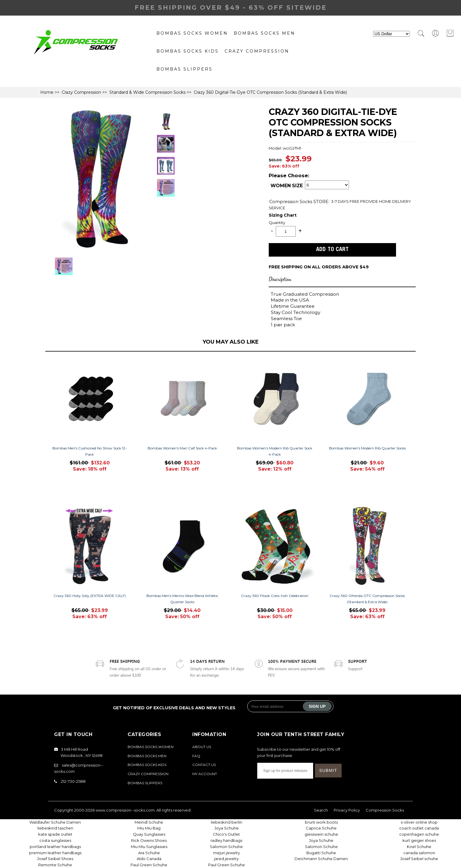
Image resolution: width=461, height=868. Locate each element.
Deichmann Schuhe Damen (321, 859)
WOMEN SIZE (287, 186)
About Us (202, 747)
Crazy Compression (257, 51)
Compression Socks (291, 201)
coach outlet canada (419, 828)
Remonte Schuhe (55, 865)
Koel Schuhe (419, 847)
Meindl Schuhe (149, 822)
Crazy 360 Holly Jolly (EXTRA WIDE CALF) (90, 596)
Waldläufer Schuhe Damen (55, 822)
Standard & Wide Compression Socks (147, 92)
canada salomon (419, 853)
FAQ (196, 756)
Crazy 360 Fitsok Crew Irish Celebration (275, 596)
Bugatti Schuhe (321, 853)
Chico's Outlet (226, 834)
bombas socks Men (264, 33)
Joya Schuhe (227, 828)
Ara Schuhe (149, 853)
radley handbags (226, 840)
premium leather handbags (55, 853)
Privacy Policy (347, 810)
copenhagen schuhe (419, 834)
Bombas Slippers (184, 69)
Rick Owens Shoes (149, 840)
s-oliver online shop (419, 822)
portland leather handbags (55, 847)
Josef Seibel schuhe (419, 859)
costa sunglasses (55, 840)
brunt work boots (321, 822)
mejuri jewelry (227, 853)
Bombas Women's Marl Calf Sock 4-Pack (182, 448)
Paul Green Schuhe (149, 865)
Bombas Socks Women (192, 33)
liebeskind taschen (55, 828)
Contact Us (204, 765)
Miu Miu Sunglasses (149, 847)
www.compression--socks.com (125, 810)
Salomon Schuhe (226, 847)
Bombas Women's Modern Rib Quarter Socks (367, 448)
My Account (205, 774)
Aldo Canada (149, 859)
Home (47, 92)
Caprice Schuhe (321, 828)
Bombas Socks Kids (188, 51)
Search (321, 810)
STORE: (299, 201)
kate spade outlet (55, 834)
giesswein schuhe (321, 834)
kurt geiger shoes (419, 840)
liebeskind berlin (227, 822)
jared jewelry (226, 859)
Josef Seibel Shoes (55, 859)
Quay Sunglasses (149, 834)
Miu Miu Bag (149, 828)
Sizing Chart (283, 215)
